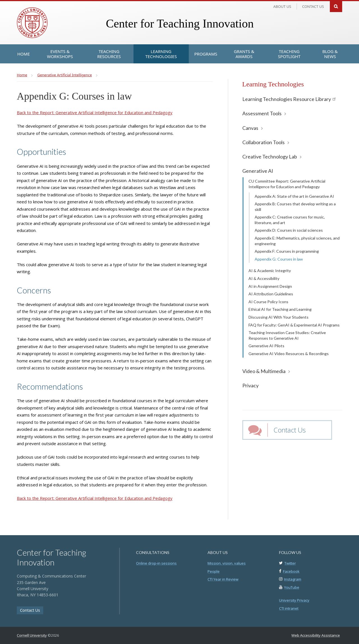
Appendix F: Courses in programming (287, 251)
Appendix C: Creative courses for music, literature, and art (290, 220)
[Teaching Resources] (109, 54)
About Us (282, 6)
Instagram (293, 579)
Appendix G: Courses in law (279, 259)
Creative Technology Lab (270, 157)
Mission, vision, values (227, 563)
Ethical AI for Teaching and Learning (280, 309)
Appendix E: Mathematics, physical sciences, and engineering (297, 241)
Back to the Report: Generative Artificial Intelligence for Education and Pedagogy (95, 112)
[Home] (24, 54)
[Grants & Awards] (244, 54)
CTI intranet (289, 608)
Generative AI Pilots (266, 346)
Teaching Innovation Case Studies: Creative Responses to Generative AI (287, 335)
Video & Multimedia (264, 371)
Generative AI (258, 171)
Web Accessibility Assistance (316, 635)
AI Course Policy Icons (268, 302)
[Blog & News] (330, 54)
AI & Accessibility (264, 278)
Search (336, 6)
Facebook (291, 571)
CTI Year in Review (223, 579)
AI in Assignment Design (270, 286)
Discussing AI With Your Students (279, 317)
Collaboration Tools (264, 142)
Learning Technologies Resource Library (289, 99)
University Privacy (294, 600)
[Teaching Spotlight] (289, 54)
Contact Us (290, 430)
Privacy (250, 385)
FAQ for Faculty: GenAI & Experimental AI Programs (294, 325)
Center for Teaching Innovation (180, 24)
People (214, 571)
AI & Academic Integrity (270, 271)
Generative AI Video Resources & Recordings (289, 354)
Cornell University (32, 635)
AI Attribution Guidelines (271, 294)
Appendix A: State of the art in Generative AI (294, 196)
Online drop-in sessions (156, 563)
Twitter (290, 563)
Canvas (250, 128)
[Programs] (206, 54)
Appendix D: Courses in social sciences (289, 230)
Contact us (313, 6)
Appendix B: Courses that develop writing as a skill (295, 207)
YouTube (292, 587)
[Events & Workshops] (60, 54)
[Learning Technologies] (161, 54)
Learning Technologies (273, 84)
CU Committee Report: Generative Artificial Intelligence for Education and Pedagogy (287, 184)
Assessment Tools (262, 113)
